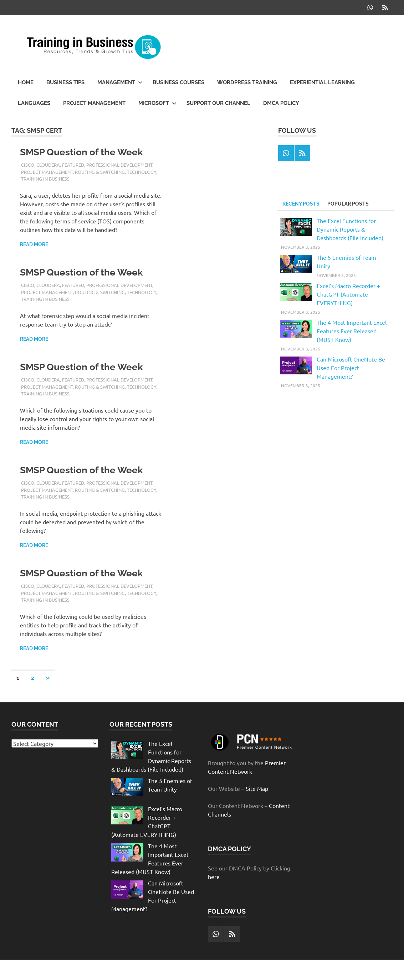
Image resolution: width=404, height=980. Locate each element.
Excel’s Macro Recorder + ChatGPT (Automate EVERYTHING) (348, 294)
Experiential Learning (322, 82)
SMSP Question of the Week (81, 152)
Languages (34, 103)
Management (120, 82)
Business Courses (178, 82)
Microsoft (157, 103)
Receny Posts (301, 204)
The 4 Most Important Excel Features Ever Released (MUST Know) (352, 331)
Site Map (257, 788)
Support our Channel (218, 103)
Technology (142, 172)
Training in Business (45, 179)
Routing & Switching (100, 172)
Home (26, 82)
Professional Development (119, 165)
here (214, 877)
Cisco (28, 165)
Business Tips (65, 82)
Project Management (94, 103)
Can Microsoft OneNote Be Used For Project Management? (351, 368)
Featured (73, 165)
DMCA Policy (281, 103)
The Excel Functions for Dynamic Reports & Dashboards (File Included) (350, 229)
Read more (34, 244)
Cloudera (48, 165)
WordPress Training (247, 82)
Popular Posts (348, 204)
